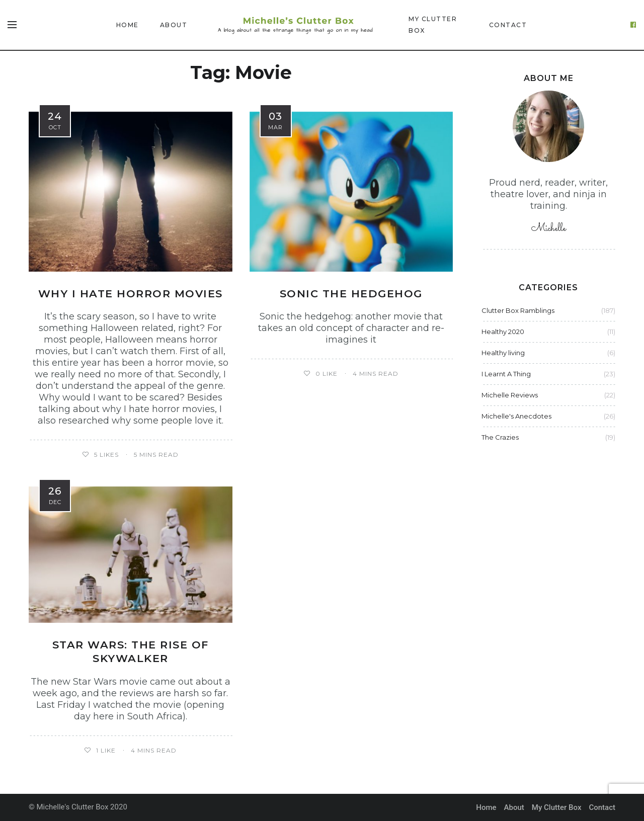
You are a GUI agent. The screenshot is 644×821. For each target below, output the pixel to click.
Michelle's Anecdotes (516, 416)
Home (128, 25)
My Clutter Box (433, 25)
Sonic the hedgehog (351, 294)
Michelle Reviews (510, 395)
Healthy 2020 (503, 332)
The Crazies (500, 437)
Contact (508, 25)
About (174, 25)
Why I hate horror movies (131, 294)
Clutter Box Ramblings (518, 310)
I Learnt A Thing (506, 374)
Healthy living (503, 353)
